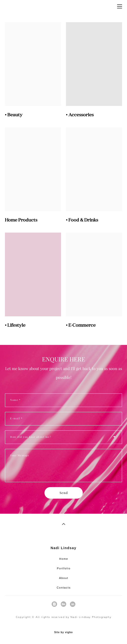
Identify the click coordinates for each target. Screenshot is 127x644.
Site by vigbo (63, 632)
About (64, 578)
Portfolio (64, 568)
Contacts (64, 588)
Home (64, 559)
